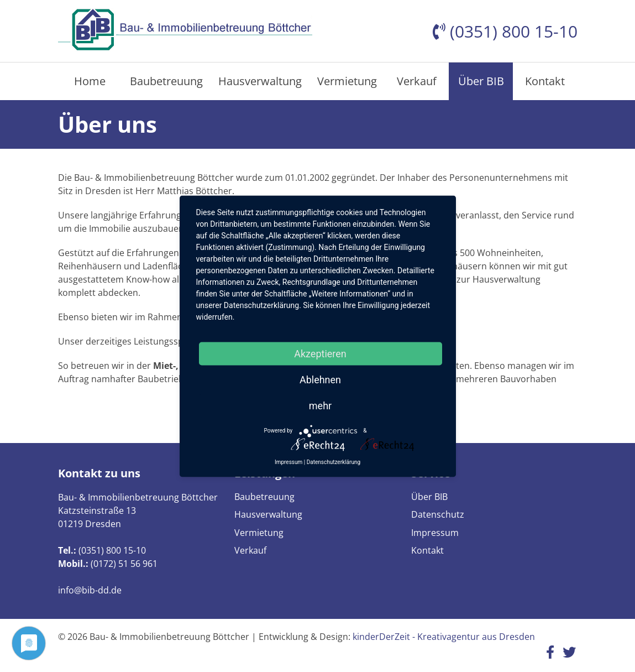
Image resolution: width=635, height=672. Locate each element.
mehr (320, 405)
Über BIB (481, 81)
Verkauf (417, 81)
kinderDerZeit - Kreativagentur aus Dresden (444, 637)
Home (90, 81)
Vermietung (347, 81)
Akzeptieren (320, 353)
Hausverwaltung (260, 81)
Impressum (435, 533)
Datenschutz (438, 514)
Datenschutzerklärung (334, 462)
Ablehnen (320, 379)
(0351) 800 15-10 (112, 550)
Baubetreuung (166, 81)
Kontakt (545, 81)
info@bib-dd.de (90, 590)
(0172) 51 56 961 (124, 564)
